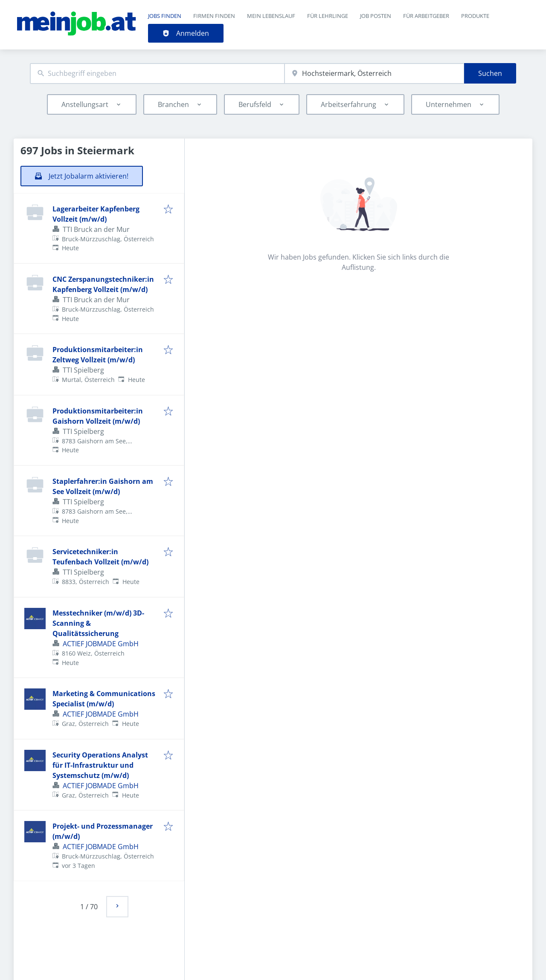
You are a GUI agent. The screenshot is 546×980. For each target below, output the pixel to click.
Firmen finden (214, 16)
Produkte (475, 16)
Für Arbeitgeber (426, 16)
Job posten (376, 16)
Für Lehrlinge (328, 16)
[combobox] (157, 74)
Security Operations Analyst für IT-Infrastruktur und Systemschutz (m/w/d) (100, 765)
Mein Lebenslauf (271, 16)
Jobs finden (165, 16)
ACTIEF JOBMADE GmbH (101, 644)
